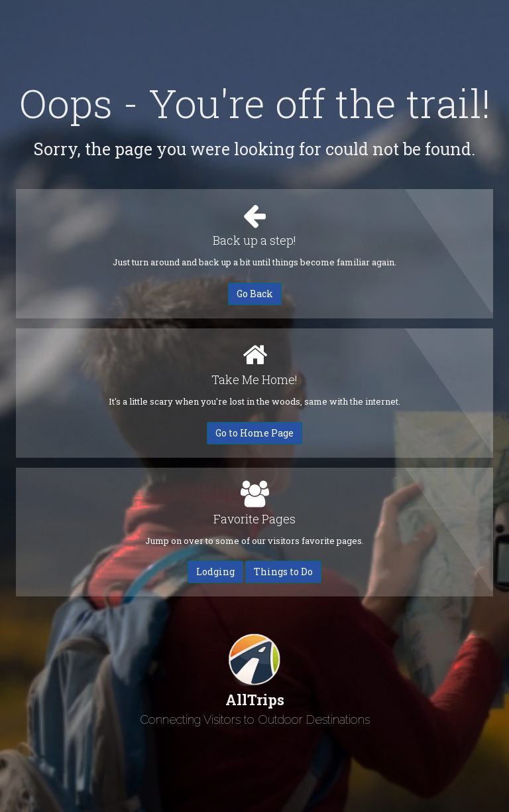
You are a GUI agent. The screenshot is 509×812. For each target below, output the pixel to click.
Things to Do (283, 572)
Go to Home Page (254, 433)
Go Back (255, 294)
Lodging (215, 572)
